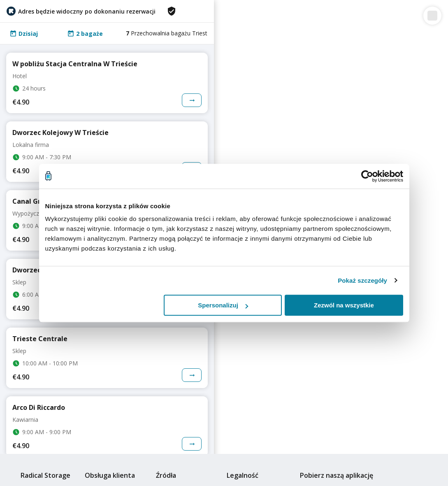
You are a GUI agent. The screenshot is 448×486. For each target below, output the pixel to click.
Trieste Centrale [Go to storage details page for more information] (40, 339)
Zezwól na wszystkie (344, 305)
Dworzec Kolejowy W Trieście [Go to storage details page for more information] (60, 133)
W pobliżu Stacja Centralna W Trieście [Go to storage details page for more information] (75, 64)
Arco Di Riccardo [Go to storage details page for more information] (39, 407)
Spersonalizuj (223, 305)
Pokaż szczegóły (362, 280)
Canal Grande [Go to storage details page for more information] (35, 201)
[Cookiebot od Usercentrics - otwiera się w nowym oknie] (367, 176)
